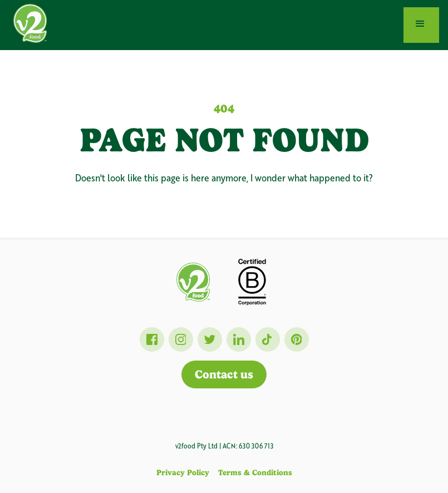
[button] (421, 25)
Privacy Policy (183, 472)
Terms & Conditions (255, 472)
